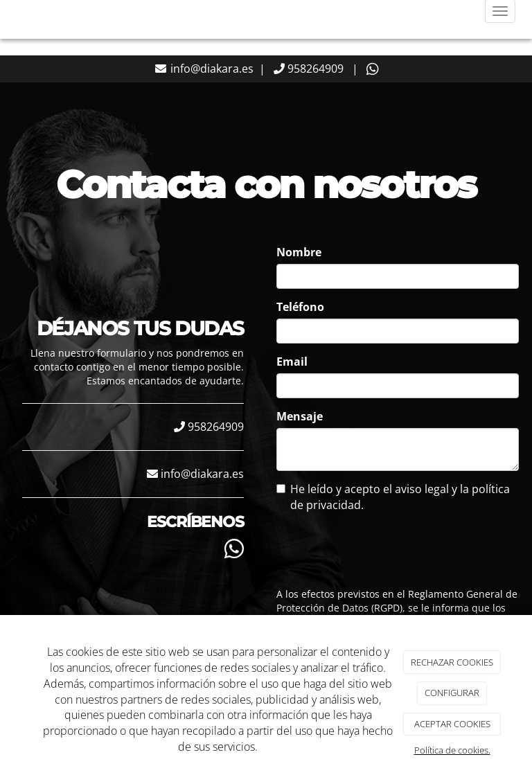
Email (292, 362)
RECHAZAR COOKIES (452, 662)
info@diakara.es (211, 69)
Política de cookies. (452, 750)
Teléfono (300, 307)
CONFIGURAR (452, 693)
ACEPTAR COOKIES (452, 724)
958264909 (314, 69)
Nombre (299, 252)
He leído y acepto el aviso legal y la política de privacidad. (393, 497)
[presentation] (365, 546)
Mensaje (300, 416)
